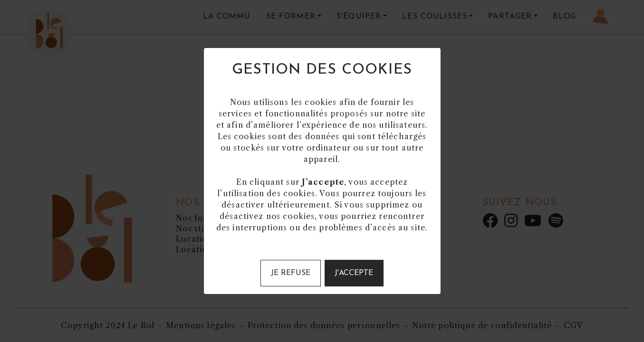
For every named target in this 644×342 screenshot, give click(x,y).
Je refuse (291, 273)
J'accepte (354, 273)
